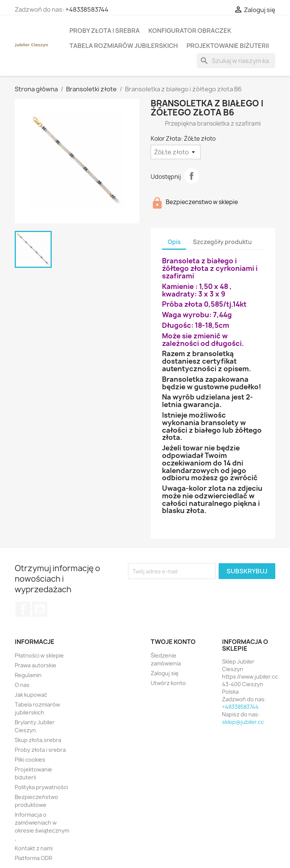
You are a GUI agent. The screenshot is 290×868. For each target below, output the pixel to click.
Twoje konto (173, 642)
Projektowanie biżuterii (228, 46)
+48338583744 (87, 9)
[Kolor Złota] (176, 152)
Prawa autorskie (35, 665)
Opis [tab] (174, 242)
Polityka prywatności (41, 787)
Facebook (23, 609)
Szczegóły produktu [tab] (222, 242)
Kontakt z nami (34, 848)
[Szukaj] (236, 61)
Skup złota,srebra (38, 740)
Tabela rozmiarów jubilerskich (124, 46)
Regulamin (28, 675)
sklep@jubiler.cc (243, 722)
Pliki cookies (30, 760)
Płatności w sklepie (39, 655)
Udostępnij (191, 176)
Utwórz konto (168, 683)
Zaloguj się (165, 673)
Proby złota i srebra (105, 31)
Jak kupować (31, 695)
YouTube (40, 609)
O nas (22, 685)
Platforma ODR (33, 858)
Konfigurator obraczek (190, 31)
